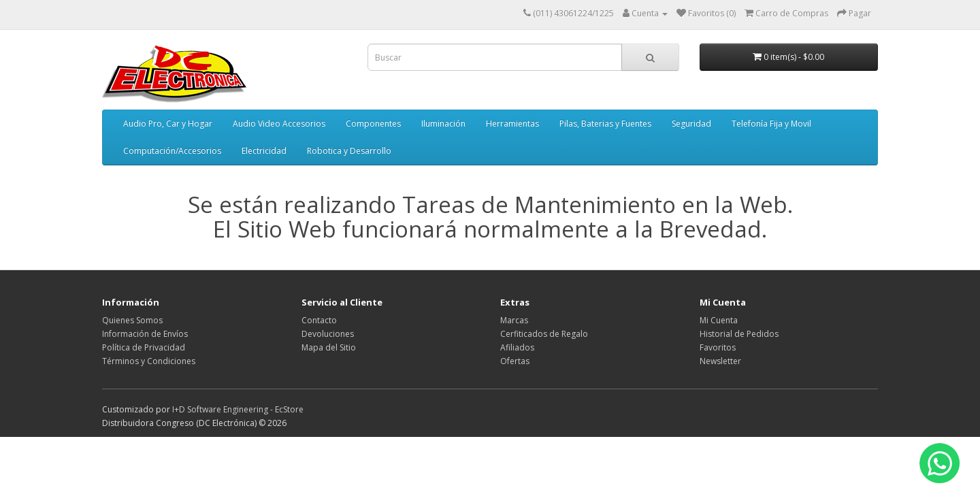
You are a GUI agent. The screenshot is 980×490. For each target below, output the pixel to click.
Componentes (373, 124)
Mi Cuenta (719, 320)
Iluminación (443, 124)
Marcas (514, 320)
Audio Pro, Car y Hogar (168, 124)
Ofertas (515, 361)
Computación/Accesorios (172, 151)
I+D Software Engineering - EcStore (238, 409)
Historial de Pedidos (739, 334)
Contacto (319, 320)
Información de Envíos (145, 334)
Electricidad (264, 151)
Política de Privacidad (144, 347)
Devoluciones (328, 334)
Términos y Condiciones (149, 361)
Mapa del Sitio (329, 347)
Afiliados (517, 347)
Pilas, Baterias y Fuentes (605, 124)
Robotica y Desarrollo (349, 151)
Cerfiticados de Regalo (544, 334)
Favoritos (718, 347)
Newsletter (720, 361)
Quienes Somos (132, 320)
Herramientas (512, 124)
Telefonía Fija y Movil (771, 124)
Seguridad (691, 124)
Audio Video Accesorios (279, 124)
